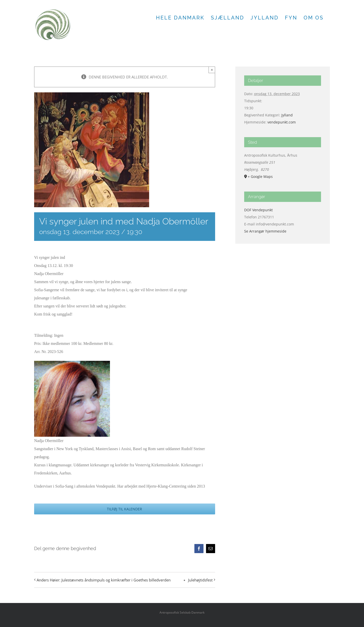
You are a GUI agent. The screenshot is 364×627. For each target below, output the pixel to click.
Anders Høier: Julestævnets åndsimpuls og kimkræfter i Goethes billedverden (104, 580)
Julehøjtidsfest (200, 580)
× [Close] (212, 70)
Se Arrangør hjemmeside (265, 231)
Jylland (287, 115)
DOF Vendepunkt (258, 210)
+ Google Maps (260, 176)
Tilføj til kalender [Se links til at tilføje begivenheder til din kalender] (124, 509)
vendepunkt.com (282, 122)
